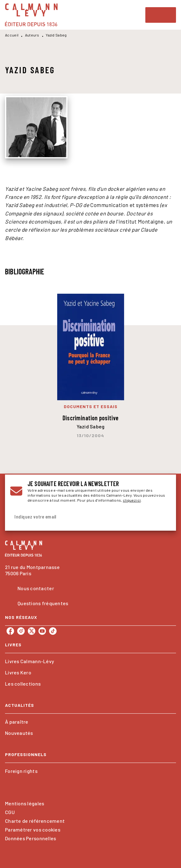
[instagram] (21, 631)
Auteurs (32, 35)
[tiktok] (53, 631)
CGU (10, 812)
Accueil (12, 35)
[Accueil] (31, 15)
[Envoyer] (163, 517)
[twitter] (32, 631)
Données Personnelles (30, 838)
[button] (90, 661)
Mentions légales (25, 803)
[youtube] (42, 631)
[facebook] (10, 631)
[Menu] (161, 15)
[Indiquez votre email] (83, 517)
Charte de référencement (35, 821)
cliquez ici (132, 500)
